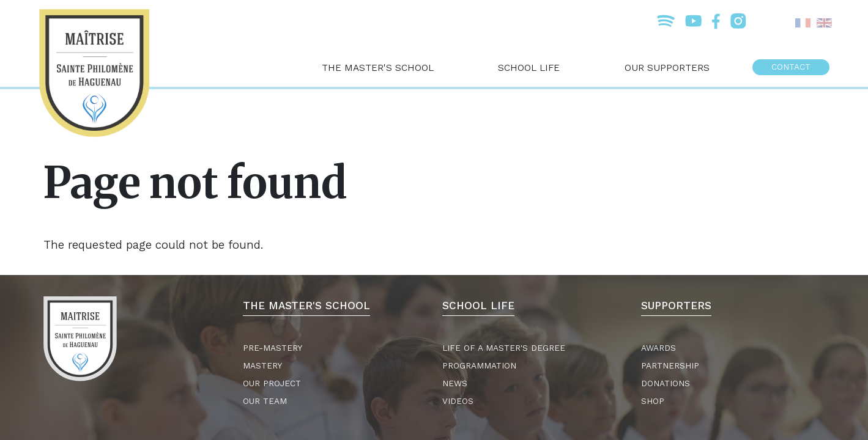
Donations (666, 383)
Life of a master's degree (504, 348)
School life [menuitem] (529, 68)
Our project (272, 383)
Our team (265, 401)
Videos (458, 401)
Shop (653, 401)
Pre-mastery (273, 348)
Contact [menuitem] (791, 67)
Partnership (670, 366)
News (455, 383)
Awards (658, 348)
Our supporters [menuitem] (667, 68)
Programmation (479, 366)
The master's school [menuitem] (378, 68)
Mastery (262, 366)
